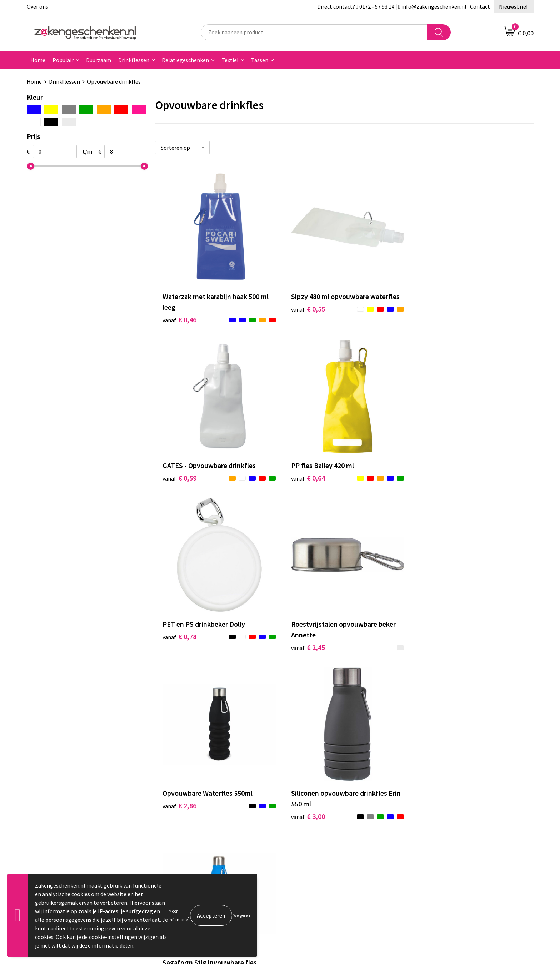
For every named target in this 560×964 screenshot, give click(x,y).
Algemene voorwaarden (444, 771)
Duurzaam (99, 60)
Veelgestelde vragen (188, 836)
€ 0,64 (179, 473)
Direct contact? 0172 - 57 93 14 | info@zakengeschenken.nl (392, 6)
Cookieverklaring (436, 781)
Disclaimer (428, 803)
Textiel (230, 60)
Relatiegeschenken (185, 60)
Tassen (260, 60)
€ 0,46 (179, 317)
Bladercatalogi (181, 771)
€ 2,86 (179, 640)
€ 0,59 (432, 306)
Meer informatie (178, 915)
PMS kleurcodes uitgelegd (195, 814)
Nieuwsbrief (514, 6)
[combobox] (314, 32)
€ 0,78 (306, 473)
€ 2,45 (432, 484)
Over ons (37, 6)
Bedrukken (176, 803)
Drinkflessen (134, 60)
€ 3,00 (306, 651)
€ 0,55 (306, 306)
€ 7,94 (432, 651)
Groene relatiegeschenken (196, 792)
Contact (480, 6)
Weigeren (242, 915)
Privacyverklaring (436, 792)
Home (38, 60)
